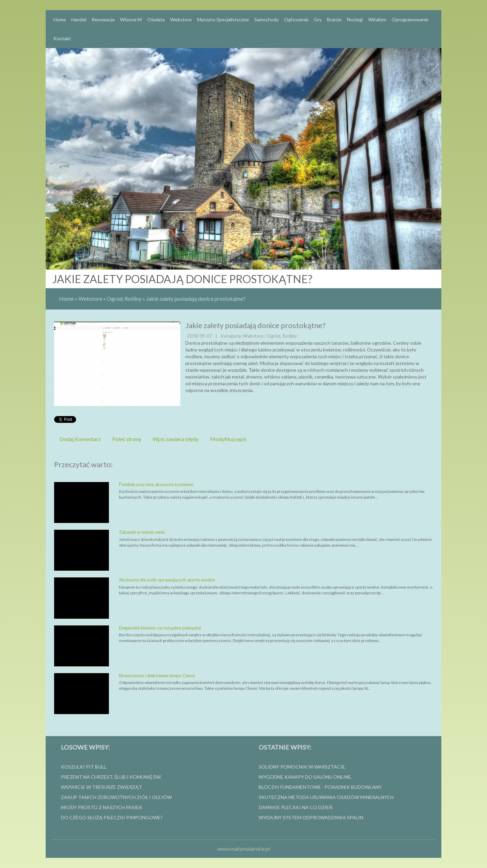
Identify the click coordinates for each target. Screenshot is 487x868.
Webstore (90, 299)
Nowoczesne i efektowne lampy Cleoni (157, 676)
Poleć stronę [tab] (127, 439)
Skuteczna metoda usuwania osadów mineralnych (326, 797)
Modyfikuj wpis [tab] (228, 439)
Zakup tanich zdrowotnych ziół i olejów (116, 797)
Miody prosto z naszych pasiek (102, 807)
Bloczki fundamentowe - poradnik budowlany (320, 787)
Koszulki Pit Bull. (84, 767)
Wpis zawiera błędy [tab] (176, 439)
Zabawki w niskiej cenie (142, 532)
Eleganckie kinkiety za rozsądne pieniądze (160, 628)
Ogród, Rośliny (124, 299)
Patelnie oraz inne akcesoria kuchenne (156, 484)
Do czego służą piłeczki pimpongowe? (112, 817)
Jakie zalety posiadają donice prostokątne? (196, 299)
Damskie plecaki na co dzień (296, 807)
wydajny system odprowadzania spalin (311, 817)
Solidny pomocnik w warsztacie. (302, 767)
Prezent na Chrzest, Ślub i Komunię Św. (111, 777)
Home (66, 299)
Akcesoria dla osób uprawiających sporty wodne (167, 580)
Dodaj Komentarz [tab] (80, 439)
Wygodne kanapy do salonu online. (305, 777)
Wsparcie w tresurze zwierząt (101, 787)
